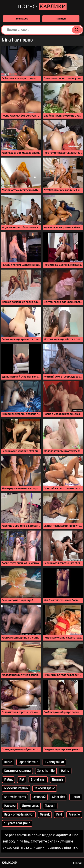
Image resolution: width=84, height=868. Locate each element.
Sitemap (78, 863)
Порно (42, 6)
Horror (76, 797)
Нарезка (10, 806)
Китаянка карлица (17, 771)
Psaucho (74, 815)
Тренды (61, 19)
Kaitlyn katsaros (15, 797)
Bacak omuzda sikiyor (19, 815)
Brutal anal (38, 780)
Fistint (8, 780)
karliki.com (10, 863)
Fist (22, 780)
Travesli (50, 806)
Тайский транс (45, 788)
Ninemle (58, 780)
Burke (8, 762)
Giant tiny (58, 797)
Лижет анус (30, 806)
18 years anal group (17, 823)
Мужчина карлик (16, 788)
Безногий (39, 797)
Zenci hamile (46, 771)
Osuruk (45, 815)
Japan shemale (28, 762)
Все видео (22, 19)
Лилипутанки (54, 762)
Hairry (65, 771)
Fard (59, 815)
